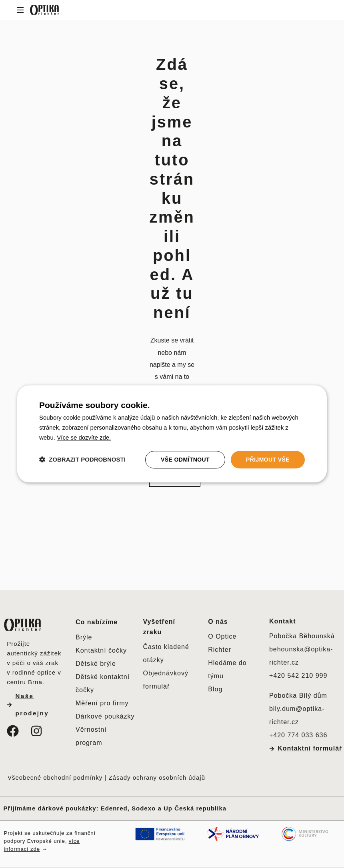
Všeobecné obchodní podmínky (55, 777)
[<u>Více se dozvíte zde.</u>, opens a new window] (84, 437)
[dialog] (172, 434)
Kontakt (283, 621)
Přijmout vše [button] (268, 460)
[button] (82, 460)
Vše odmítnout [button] (185, 460)
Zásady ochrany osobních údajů (158, 777)
